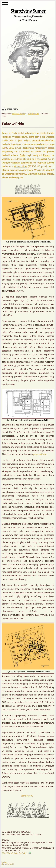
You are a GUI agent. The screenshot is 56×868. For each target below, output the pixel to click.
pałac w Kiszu (40, 454)
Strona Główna (18, 114)
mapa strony (13, 109)
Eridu (22, 155)
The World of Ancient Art (14, 853)
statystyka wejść (8, 864)
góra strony (27, 796)
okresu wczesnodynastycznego (39, 144)
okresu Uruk (21, 166)
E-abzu (47, 155)
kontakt (4, 862)
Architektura (34, 114)
